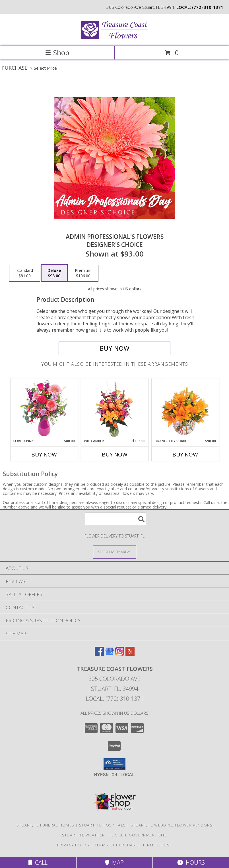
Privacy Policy (74, 845)
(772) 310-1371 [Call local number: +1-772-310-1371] (208, 7)
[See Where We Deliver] (115, 552)
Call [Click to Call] (38, 862)
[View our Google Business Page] (110, 654)
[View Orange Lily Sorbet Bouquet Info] (185, 409)
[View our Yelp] (130, 654)
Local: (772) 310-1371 (115, 699)
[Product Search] (115, 519)
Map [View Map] (114, 862)
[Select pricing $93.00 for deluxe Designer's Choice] (54, 273)
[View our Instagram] (120, 654)
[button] (114, 764)
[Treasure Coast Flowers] (115, 38)
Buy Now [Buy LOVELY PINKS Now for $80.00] (44, 454)
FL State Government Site (138, 835)
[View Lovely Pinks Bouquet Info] (44, 409)
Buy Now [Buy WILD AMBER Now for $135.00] (115, 454)
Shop (57, 52)
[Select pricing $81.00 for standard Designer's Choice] (25, 273)
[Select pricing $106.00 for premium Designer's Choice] (83, 273)
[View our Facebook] (99, 654)
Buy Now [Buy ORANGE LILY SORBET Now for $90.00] (185, 454)
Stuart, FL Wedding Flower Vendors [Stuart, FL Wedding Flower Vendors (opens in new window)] (172, 825)
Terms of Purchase (116, 845)
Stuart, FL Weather (83, 835)
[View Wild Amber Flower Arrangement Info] (114, 409)
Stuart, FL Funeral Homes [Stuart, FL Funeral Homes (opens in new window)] (45, 825)
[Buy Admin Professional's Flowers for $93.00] (114, 348)
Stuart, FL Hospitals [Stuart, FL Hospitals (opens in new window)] (102, 825)
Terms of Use (157, 845)
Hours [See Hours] (191, 862)
